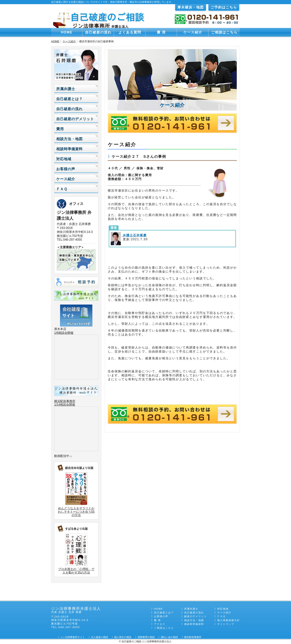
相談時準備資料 (69, 149)
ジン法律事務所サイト (72, 637)
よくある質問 (130, 32)
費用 (60, 129)
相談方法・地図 (69, 139)
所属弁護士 (66, 89)
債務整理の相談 (146, 637)
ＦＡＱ (62, 189)
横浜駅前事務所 (65, 401)
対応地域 (64, 159)
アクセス (160, 624)
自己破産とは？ (69, 99)
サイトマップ (226, 624)
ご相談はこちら (224, 32)
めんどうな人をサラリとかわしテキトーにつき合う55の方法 (76, 512)
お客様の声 (66, 169)
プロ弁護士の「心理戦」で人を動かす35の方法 (76, 571)
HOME (67, 32)
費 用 (161, 32)
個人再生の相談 (123, 637)
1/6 (56, 333)
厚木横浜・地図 (191, 7)
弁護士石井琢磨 (134, 235)
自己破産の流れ (98, 32)
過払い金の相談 (169, 637)
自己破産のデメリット (75, 119)
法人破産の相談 (100, 637)
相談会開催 (66, 333)
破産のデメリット (196, 616)
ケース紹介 (193, 32)
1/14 (57, 405)
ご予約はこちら (224, 7)
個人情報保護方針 (229, 620)
